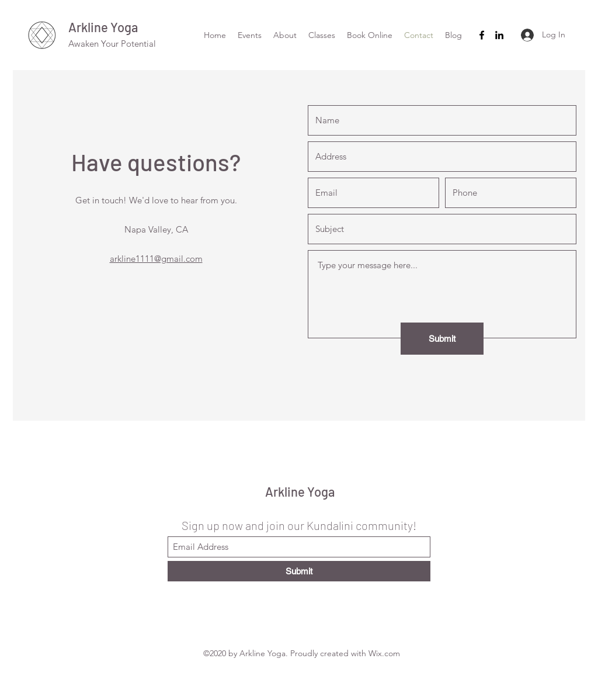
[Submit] (442, 339)
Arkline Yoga (103, 27)
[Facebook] (482, 35)
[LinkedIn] (499, 35)
